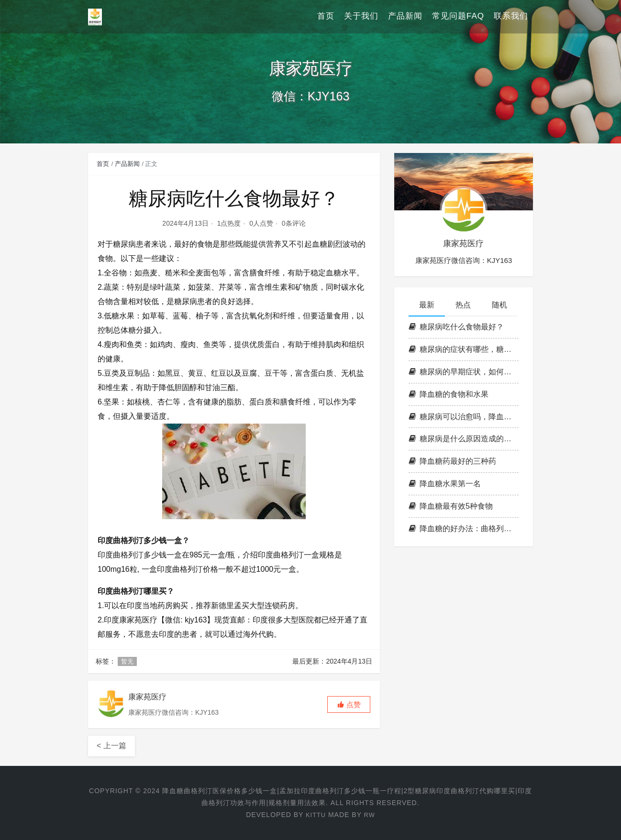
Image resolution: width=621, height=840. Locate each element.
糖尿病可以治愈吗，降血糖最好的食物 (464, 417)
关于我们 (361, 16)
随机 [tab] (499, 305)
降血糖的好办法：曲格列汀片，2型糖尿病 (464, 529)
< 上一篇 (111, 746)
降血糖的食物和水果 (449, 394)
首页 (326, 16)
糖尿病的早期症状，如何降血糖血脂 (464, 372)
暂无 (127, 661)
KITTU (315, 815)
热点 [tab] (463, 305)
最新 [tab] (427, 305)
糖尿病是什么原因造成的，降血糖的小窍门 (464, 439)
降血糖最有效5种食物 (451, 506)
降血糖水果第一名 (445, 484)
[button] (349, 704)
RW (370, 815)
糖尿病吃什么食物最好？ (456, 327)
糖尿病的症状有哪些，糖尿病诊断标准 (464, 349)
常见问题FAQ (458, 16)
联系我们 (511, 16)
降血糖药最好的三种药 (452, 461)
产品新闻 (405, 16)
